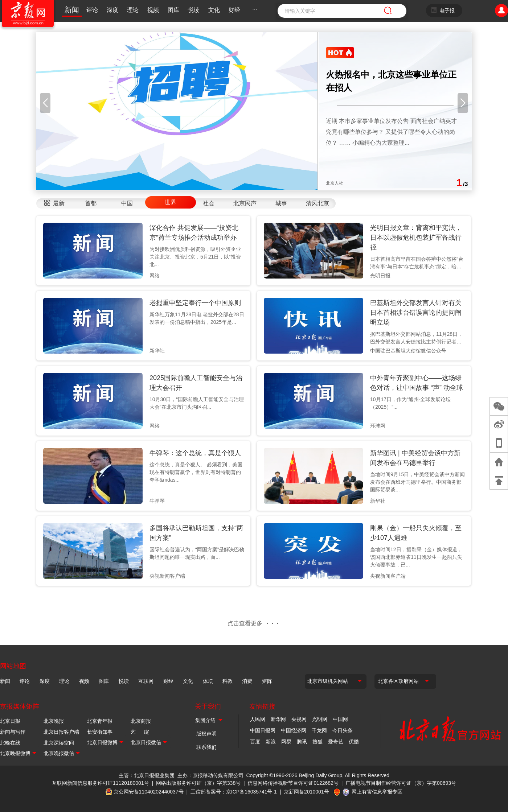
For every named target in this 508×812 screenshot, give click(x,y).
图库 (173, 10)
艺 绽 (140, 732)
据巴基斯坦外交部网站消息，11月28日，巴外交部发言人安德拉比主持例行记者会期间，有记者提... (416, 342)
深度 (112, 10)
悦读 (194, 10)
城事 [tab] (281, 203)
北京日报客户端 (61, 732)
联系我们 (206, 747)
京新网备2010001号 (306, 792)
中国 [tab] (127, 203)
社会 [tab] (209, 203)
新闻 (72, 10)
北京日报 (10, 721)
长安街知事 (100, 732)
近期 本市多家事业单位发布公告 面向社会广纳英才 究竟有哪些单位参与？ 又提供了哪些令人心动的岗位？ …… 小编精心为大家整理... (391, 132)
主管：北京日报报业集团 (147, 775)
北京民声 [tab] (245, 203)
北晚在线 (10, 743)
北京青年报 (100, 721)
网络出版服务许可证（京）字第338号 (198, 783)
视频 (153, 10)
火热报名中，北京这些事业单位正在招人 (391, 81)
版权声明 (206, 734)
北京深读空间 (59, 743)
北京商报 (141, 721)
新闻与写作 (13, 732)
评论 (92, 10)
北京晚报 (54, 721)
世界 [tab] (171, 202)
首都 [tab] (91, 203)
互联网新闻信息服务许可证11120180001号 (101, 783)
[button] (45, 103)
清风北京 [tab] (317, 203)
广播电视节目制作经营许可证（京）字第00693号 (401, 783)
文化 (214, 10)
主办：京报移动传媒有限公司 (210, 775)
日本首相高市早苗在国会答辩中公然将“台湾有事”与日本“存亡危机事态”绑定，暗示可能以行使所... (417, 267)
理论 (133, 10)
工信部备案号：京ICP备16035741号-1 (234, 792)
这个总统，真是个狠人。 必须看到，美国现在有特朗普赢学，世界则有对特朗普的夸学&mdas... (196, 472)
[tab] (54, 203)
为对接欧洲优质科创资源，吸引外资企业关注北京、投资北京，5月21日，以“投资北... (195, 257)
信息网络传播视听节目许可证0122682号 (293, 783)
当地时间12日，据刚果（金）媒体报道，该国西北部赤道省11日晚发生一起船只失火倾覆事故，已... (416, 557)
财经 (234, 10)
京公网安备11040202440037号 (149, 792)
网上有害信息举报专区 (377, 792)
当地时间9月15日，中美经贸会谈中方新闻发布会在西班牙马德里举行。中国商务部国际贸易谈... (417, 482)
